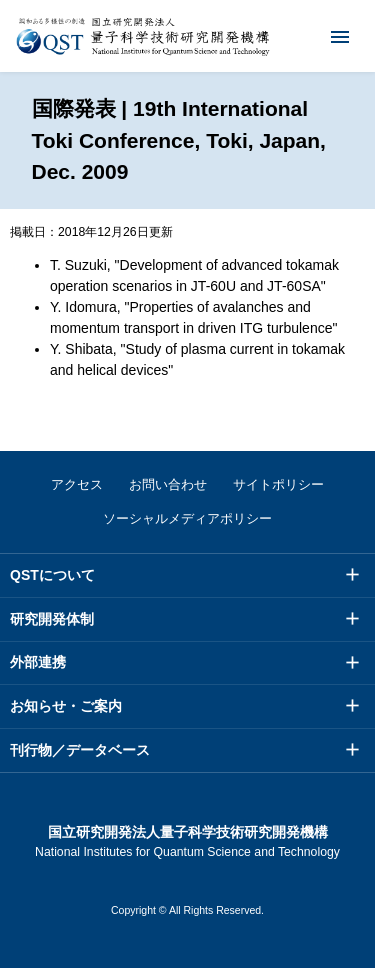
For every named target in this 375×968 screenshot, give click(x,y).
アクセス (77, 484)
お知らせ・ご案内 (66, 706)
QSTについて (52, 575)
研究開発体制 (52, 619)
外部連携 (38, 662)
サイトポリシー (278, 484)
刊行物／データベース (80, 750)
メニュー (327, 36)
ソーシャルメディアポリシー (187, 518)
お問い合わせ (168, 484)
